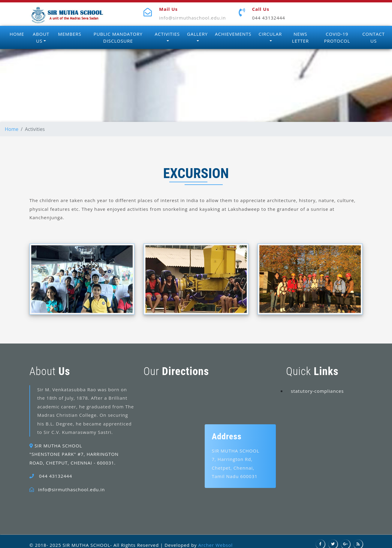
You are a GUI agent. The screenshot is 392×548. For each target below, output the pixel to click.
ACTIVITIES (167, 34)
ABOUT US (41, 37)
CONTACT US (374, 37)
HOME (17, 34)
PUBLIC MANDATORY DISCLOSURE (118, 37)
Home (12, 129)
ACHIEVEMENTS (233, 34)
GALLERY (197, 34)
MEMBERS (70, 34)
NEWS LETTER (300, 37)
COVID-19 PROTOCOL (337, 37)
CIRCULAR (270, 34)
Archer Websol (215, 545)
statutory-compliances (317, 391)
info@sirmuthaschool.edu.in (193, 18)
